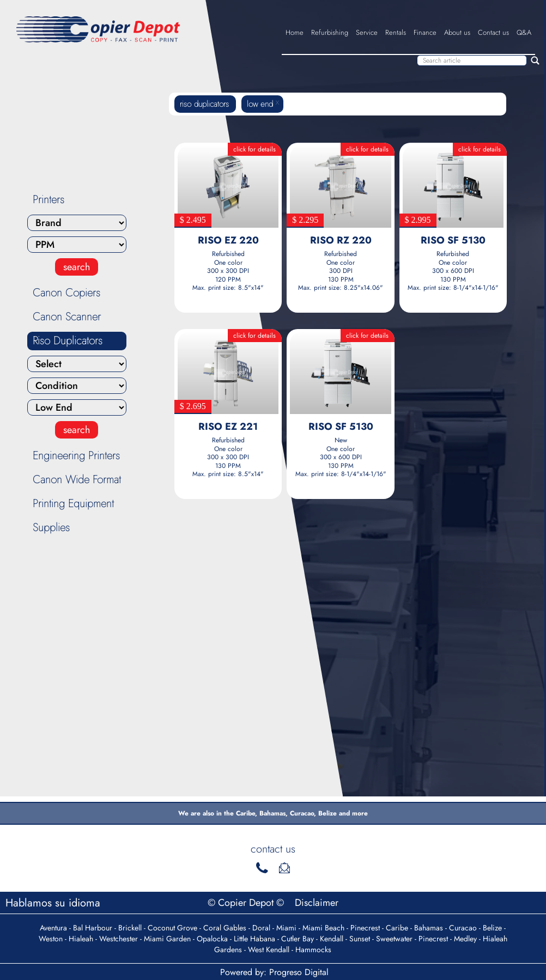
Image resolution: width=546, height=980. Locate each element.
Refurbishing (330, 32)
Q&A (524, 32)
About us (457, 32)
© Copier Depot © (247, 903)
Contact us (493, 32)
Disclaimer (317, 903)
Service (367, 32)
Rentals (396, 32)
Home (295, 32)
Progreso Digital (299, 972)
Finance (425, 32)
